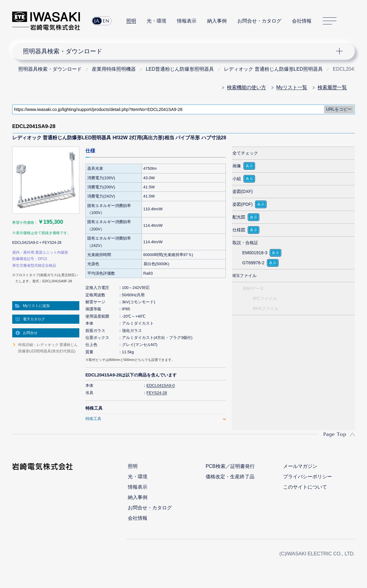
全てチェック (245, 153)
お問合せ (30, 333)
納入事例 (217, 21)
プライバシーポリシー (308, 477)
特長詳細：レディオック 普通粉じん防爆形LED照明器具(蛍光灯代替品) (48, 348)
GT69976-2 (253, 263)
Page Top (335, 434)
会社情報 (302, 21)
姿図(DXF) (243, 191)
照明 (131, 21)
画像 (237, 166)
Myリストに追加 (36, 306)
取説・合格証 (245, 243)
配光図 (239, 217)
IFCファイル (265, 298)
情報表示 (187, 21)
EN (106, 21)
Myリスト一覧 (292, 87)
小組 (237, 179)
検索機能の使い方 (246, 87)
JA (97, 21)
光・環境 (157, 21)
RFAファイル (266, 308)
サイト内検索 (351, 21)
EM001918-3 (255, 253)
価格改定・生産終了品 (230, 477)
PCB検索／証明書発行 (230, 466)
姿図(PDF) (243, 204)
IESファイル (245, 276)
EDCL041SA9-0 (161, 385)
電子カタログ (34, 319)
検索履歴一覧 (332, 87)
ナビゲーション (180, 51)
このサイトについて (305, 487)
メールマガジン (300, 466)
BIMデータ (254, 288)
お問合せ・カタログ (259, 21)
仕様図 (239, 230)
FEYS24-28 (157, 393)
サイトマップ (330, 21)
